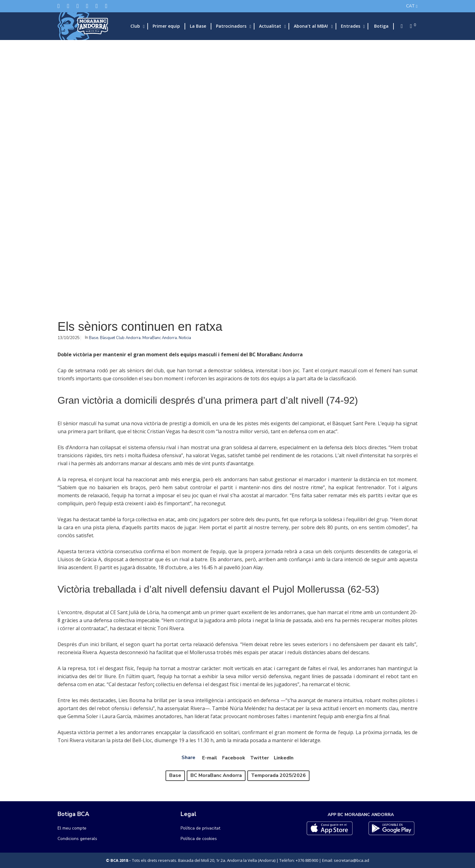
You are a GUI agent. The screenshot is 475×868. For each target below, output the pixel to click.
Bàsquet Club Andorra (120, 338)
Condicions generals (77, 839)
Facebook (234, 758)
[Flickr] (97, 6)
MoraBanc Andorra (160, 338)
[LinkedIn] (87, 6)
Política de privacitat (200, 828)
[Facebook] (68, 6)
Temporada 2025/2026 (278, 775)
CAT (410, 6)
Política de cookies (199, 839)
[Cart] (409, 26)
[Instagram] (78, 6)
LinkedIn (284, 758)
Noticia (185, 338)
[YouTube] (106, 6)
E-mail (210, 758)
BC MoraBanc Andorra (216, 775)
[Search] (400, 26)
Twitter (259, 758)
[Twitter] (59, 6)
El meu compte (72, 828)
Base (94, 338)
